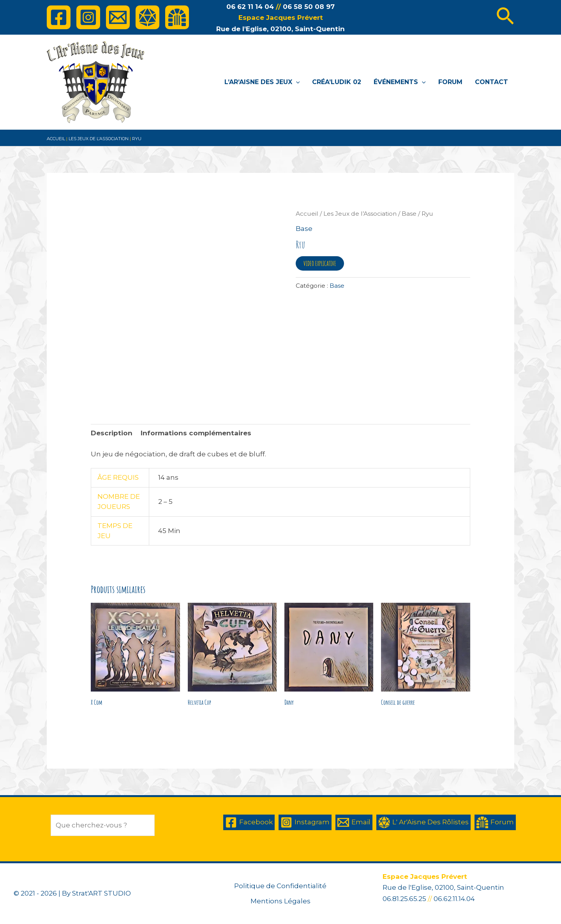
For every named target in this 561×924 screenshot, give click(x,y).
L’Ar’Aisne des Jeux (262, 82)
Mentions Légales (280, 901)
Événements (400, 82)
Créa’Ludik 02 (337, 82)
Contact (491, 82)
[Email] (118, 17)
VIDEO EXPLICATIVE (320, 263)
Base (409, 214)
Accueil (56, 139)
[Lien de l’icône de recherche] (505, 18)
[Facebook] (59, 17)
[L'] (147, 17)
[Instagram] (88, 17)
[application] (296, 82)
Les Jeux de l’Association (99, 139)
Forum (450, 82)
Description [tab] (112, 433)
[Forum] (177, 17)
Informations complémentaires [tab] (196, 433)
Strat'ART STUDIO (101, 893)
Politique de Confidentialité (280, 886)
